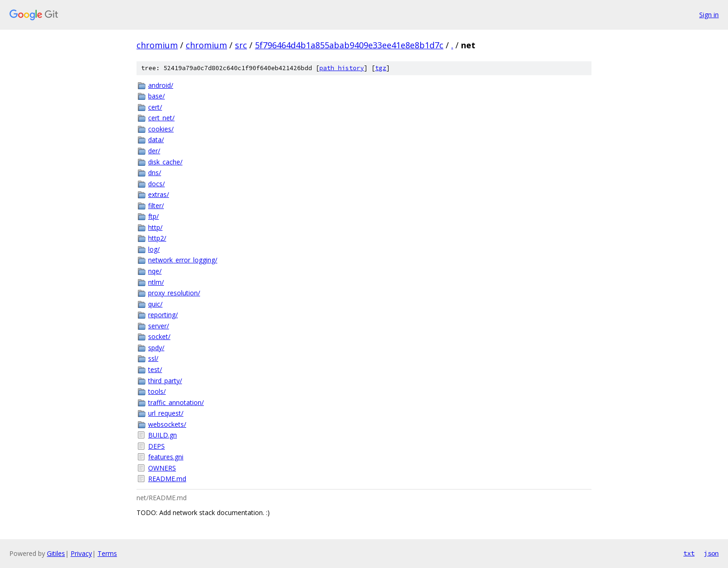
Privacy (81, 553)
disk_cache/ (165, 162)
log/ (154, 249)
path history (342, 68)
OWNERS (162, 468)
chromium (157, 45)
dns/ (155, 173)
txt (689, 553)
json (711, 553)
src (241, 45)
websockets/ (167, 424)
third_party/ (165, 381)
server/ (159, 326)
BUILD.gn (162, 435)
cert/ (155, 107)
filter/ (156, 206)
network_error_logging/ (183, 260)
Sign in (709, 15)
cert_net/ (161, 118)
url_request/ (166, 413)
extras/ (159, 194)
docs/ (156, 184)
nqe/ (155, 271)
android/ (161, 85)
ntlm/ (156, 282)
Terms (107, 553)
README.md (167, 479)
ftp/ (153, 216)
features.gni (166, 457)
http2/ (157, 238)
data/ (156, 140)
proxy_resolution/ (174, 293)
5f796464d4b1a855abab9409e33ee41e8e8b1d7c (349, 45)
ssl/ (153, 358)
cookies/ (161, 129)
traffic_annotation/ (176, 402)
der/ (154, 151)
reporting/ (163, 315)
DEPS (156, 446)
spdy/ (156, 348)
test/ (155, 369)
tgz (381, 68)
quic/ (155, 304)
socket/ (159, 336)
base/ (156, 96)
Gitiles (56, 553)
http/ (155, 227)
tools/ (157, 391)
